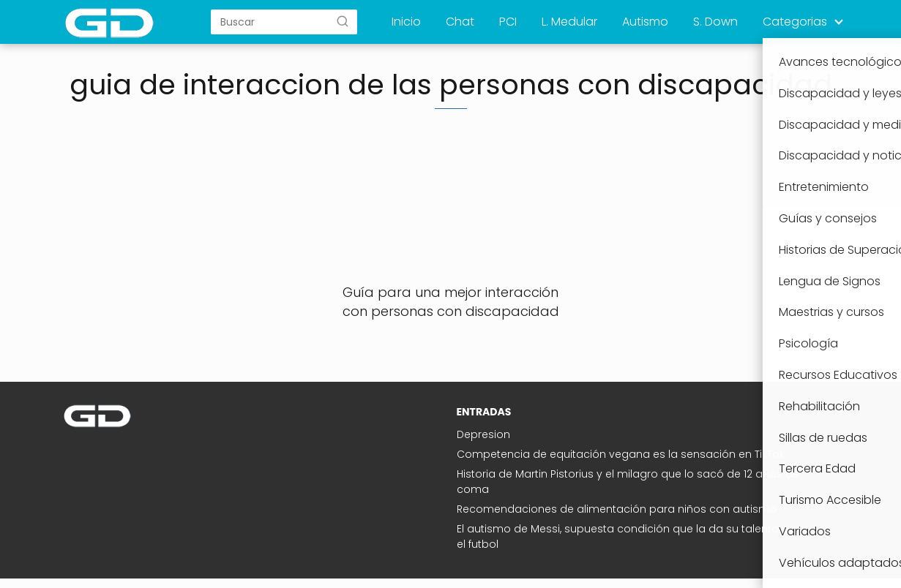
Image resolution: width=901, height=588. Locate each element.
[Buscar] (343, 21)
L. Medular (569, 22)
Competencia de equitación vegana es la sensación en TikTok (621, 454)
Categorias (795, 22)
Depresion (483, 434)
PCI (508, 22)
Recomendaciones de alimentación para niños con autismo (617, 509)
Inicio (406, 22)
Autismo (645, 22)
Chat (460, 22)
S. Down (715, 22)
